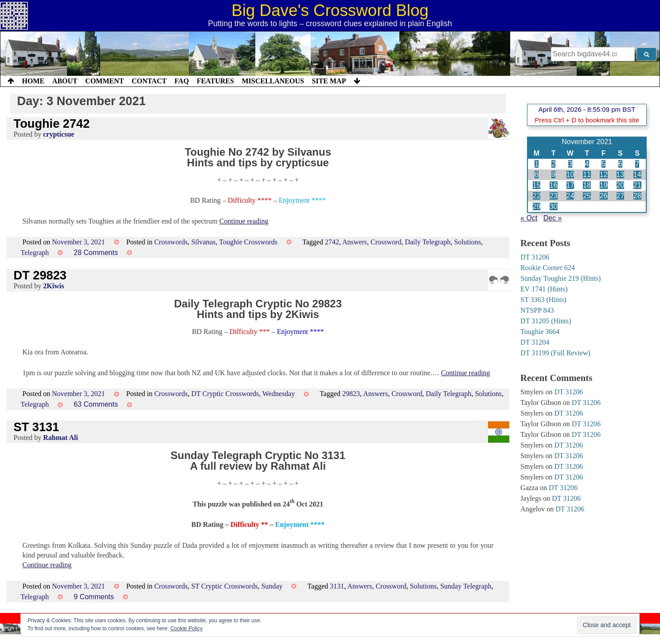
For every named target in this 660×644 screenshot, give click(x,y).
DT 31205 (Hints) (546, 321)
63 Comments (96, 404)
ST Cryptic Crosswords (224, 586)
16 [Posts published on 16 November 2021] (554, 185)
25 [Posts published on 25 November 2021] (587, 196)
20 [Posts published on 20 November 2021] (621, 185)
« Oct (529, 218)
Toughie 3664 (540, 332)
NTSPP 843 (537, 310)
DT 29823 (40, 275)
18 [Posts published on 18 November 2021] (587, 185)
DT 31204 (535, 342)
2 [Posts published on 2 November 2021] (553, 164)
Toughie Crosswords (248, 242)
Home (33, 81)
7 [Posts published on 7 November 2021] (637, 164)
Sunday (272, 586)
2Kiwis (53, 286)
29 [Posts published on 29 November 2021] (537, 206)
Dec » (553, 218)
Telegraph (35, 253)
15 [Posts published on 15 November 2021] (537, 185)
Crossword (386, 242)
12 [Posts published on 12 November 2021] (604, 175)
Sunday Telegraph (466, 586)
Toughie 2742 (52, 124)
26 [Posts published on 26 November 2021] (604, 196)
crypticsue (59, 134)
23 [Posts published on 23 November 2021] (554, 196)
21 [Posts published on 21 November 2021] (637, 185)
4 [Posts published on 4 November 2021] (587, 164)
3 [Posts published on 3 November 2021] (570, 164)
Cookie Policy (186, 628)
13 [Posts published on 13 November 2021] (621, 175)
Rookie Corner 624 (548, 268)
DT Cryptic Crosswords (225, 394)
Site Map (329, 81)
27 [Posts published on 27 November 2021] (621, 196)
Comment (104, 81)
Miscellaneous (273, 81)
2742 (332, 242)
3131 (337, 586)
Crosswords (171, 242)
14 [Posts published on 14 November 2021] (637, 175)
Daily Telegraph (428, 242)
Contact (149, 81)
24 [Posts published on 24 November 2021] (570, 196)
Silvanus (203, 242)
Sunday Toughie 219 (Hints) (560, 278)
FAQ (182, 81)
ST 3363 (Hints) (543, 300)
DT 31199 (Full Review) (555, 353)
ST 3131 (37, 427)
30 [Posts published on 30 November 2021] (554, 206)
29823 (351, 394)
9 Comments (94, 597)
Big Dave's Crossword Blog (330, 10)
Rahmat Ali (61, 438)
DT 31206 (535, 257)
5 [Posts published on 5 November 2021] (603, 164)
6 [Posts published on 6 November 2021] (620, 164)
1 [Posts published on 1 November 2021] (537, 164)
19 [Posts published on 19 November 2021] (604, 185)
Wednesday (279, 394)
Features (215, 81)
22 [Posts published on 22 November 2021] (537, 196)
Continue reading (244, 221)
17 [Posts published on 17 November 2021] (570, 185)
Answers (355, 242)
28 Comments (96, 253)
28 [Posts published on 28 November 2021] (637, 196)
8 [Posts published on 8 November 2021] (537, 175)
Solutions (467, 242)
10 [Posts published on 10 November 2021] (570, 175)
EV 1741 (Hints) (544, 289)
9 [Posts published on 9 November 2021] (553, 175)
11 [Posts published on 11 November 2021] (587, 175)
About (65, 81)
